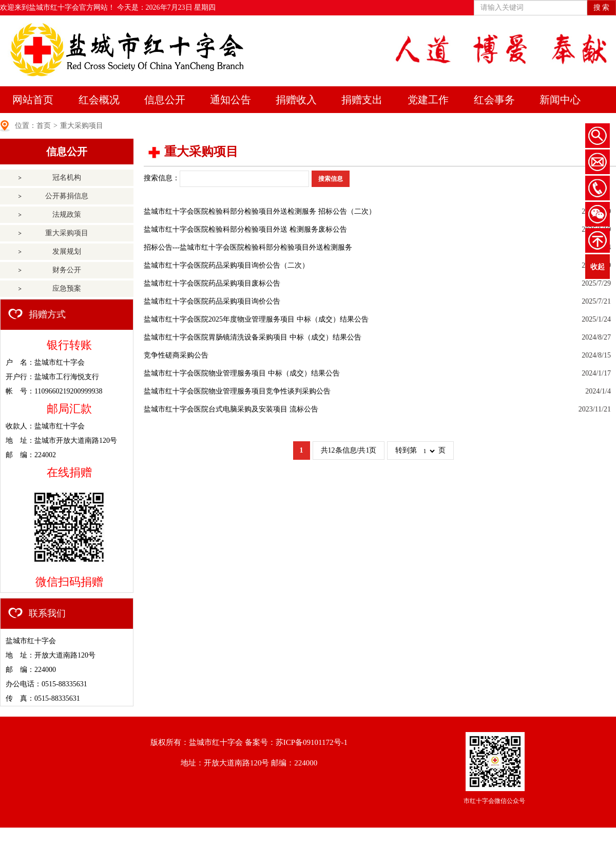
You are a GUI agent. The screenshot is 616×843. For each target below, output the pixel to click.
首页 (44, 126)
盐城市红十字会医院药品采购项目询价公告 (212, 301)
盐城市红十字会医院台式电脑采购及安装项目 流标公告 (231, 409)
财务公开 (67, 270)
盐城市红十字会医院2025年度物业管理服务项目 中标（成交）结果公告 (256, 319)
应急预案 (67, 288)
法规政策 (67, 214)
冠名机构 (67, 177)
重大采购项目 (82, 126)
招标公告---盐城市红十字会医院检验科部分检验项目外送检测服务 (248, 247)
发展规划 (67, 251)
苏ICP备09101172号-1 (312, 742)
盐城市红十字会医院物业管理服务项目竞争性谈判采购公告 (237, 391)
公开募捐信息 (67, 196)
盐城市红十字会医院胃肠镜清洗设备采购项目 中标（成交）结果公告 (253, 337)
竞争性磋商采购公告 (176, 355)
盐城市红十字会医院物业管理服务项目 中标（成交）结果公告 (242, 373)
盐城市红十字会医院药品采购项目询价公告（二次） (226, 265)
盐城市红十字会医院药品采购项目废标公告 (212, 283)
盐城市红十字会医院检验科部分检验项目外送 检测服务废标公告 (245, 229)
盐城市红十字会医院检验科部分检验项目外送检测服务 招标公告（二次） (260, 211)
